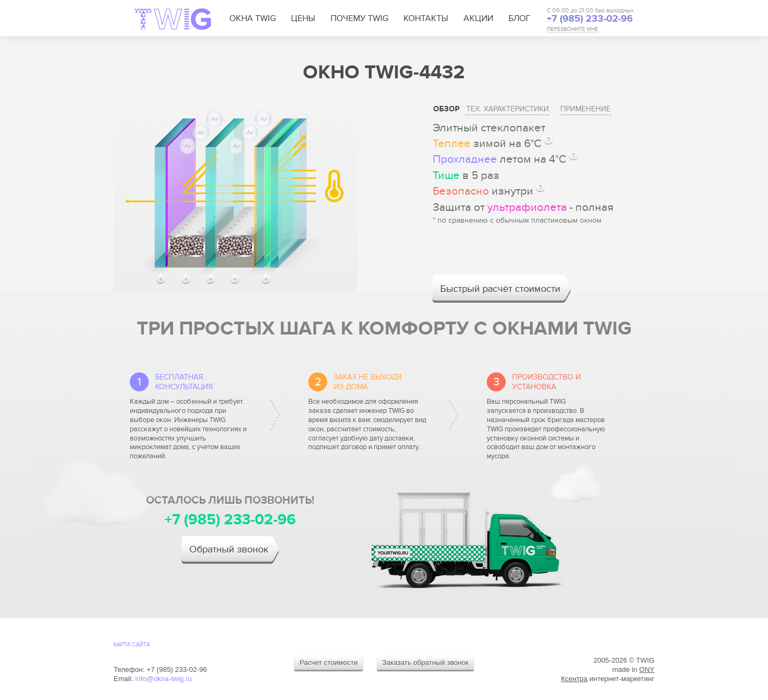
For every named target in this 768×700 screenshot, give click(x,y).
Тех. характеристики (508, 109)
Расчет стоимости (329, 662)
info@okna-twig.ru (164, 679)
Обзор (446, 109)
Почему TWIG (359, 18)
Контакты (426, 18)
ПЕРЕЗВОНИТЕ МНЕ (572, 29)
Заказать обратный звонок (426, 662)
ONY (647, 669)
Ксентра (574, 679)
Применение (585, 109)
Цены (303, 18)
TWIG (173, 19)
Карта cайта (132, 645)
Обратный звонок (229, 549)
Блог (519, 18)
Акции (478, 18)
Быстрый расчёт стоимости (500, 289)
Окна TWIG (253, 18)
